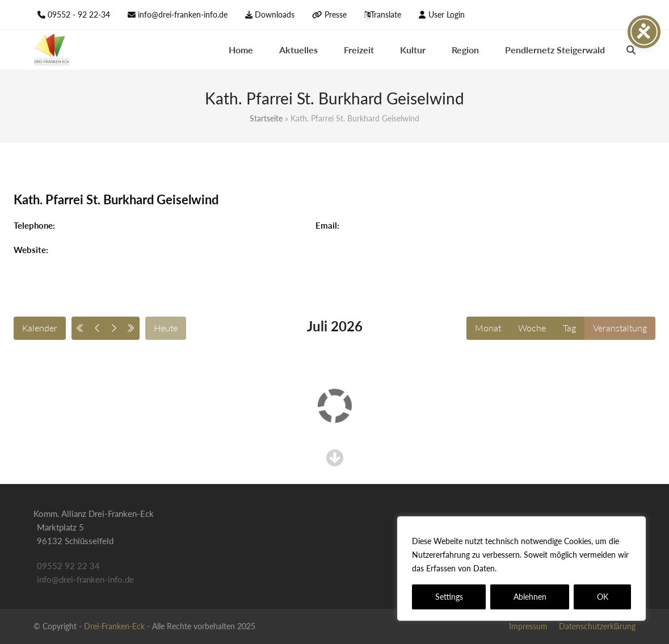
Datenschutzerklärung (540, 568)
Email (326, 225)
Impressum (528, 626)
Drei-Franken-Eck (114, 626)
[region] (521, 569)
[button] (631, 50)
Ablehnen (530, 597)
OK (603, 597)
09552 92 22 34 (68, 566)
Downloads (275, 14)
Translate (386, 14)
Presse (336, 14)
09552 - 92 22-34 (79, 14)
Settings (449, 597)
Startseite (266, 118)
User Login (447, 14)
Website (30, 250)
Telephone (33, 225)
